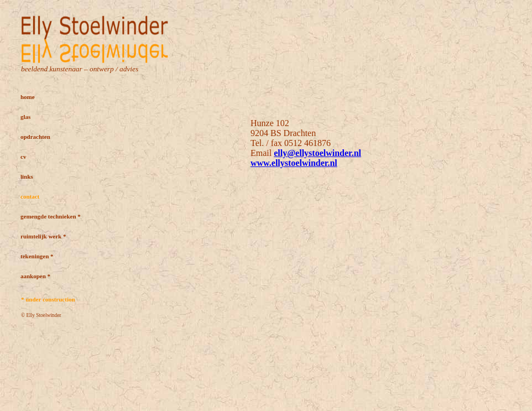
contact (30, 196)
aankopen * (35, 276)
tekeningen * (37, 256)
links (27, 176)
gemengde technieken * (51, 216)
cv (23, 157)
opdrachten (35, 137)
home (28, 97)
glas (25, 117)
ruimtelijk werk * (43, 236)
